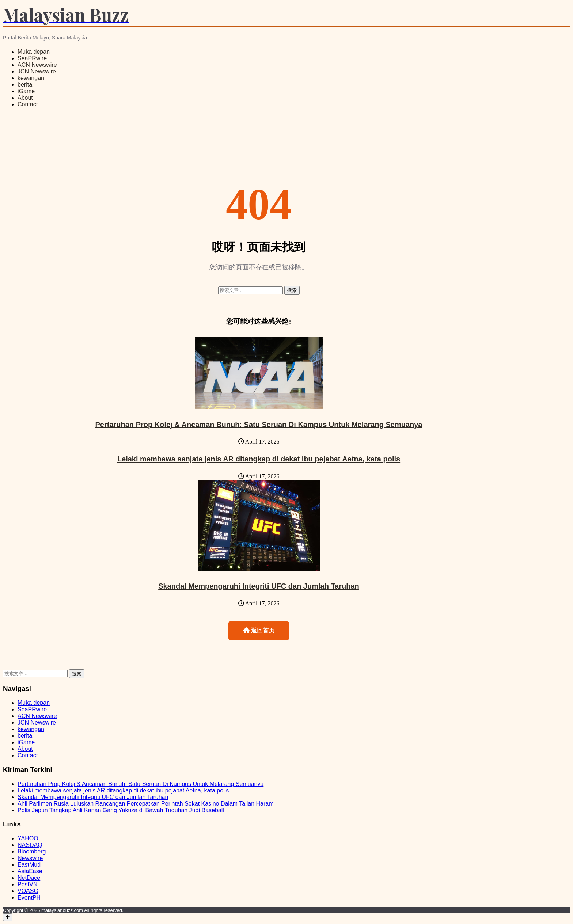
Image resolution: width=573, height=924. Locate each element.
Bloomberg (32, 851)
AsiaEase (30, 871)
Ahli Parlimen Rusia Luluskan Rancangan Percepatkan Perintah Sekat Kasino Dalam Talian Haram (146, 804)
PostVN (27, 884)
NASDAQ (30, 845)
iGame (26, 91)
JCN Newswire (37, 71)
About (25, 98)
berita (25, 85)
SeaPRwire (32, 58)
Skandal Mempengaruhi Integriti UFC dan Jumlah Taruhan (259, 586)
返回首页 (259, 630)
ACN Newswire (37, 65)
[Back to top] (8, 917)
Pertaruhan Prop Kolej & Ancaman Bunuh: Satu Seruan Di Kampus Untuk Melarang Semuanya (259, 425)
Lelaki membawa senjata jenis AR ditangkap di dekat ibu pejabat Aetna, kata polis (259, 459)
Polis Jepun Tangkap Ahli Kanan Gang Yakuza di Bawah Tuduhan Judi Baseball (121, 810)
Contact (28, 104)
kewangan (31, 78)
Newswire (30, 858)
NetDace (29, 878)
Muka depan (34, 52)
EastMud (29, 865)
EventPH (29, 898)
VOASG (28, 891)
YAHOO (28, 838)
